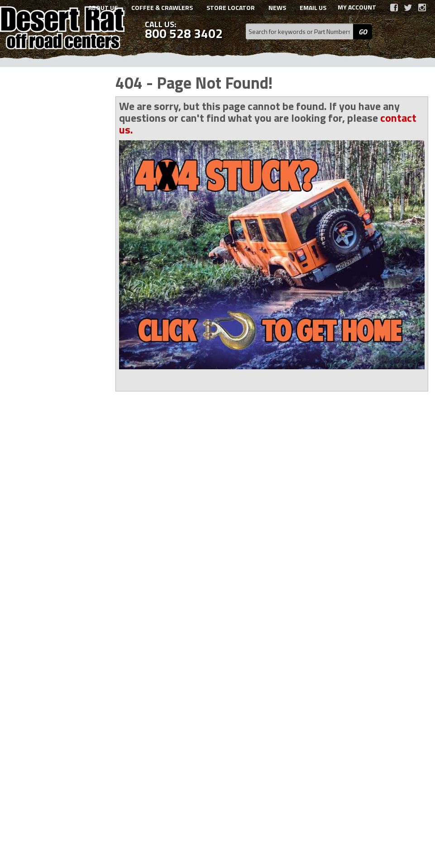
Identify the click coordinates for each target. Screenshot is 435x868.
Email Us (44, 568)
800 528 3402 (51, 594)
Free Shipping (52, 516)
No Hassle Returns (59, 541)
